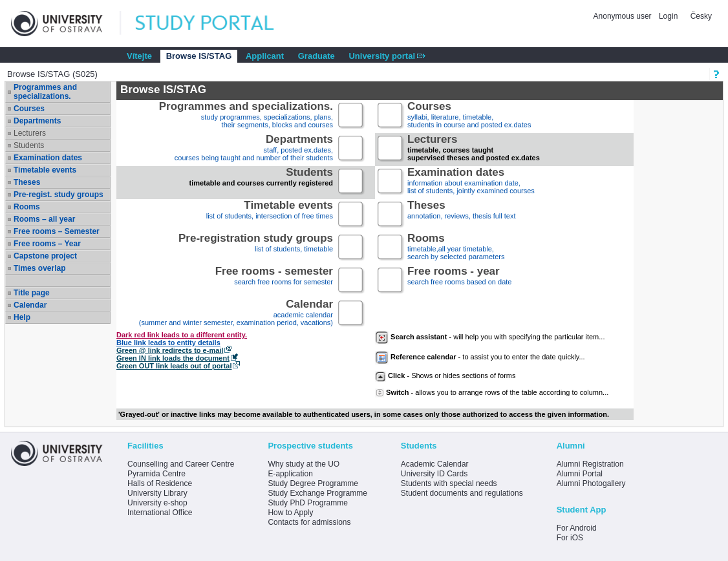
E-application (290, 474)
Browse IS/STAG (199, 56)
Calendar (30, 305)
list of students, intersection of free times (270, 215)
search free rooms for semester (274, 281)
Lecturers (30, 133)
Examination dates (48, 158)
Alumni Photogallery (591, 483)
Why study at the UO (304, 464)
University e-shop (157, 503)
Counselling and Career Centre (181, 464)
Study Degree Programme (313, 483)
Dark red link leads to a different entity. (182, 335)
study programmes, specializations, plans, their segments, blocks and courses (246, 116)
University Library (157, 493)
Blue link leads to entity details (168, 343)
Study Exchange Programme (317, 493)
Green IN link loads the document (173, 358)
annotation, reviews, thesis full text (462, 215)
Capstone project (45, 256)
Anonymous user (624, 16)
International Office (160, 513)
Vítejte (139, 56)
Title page (32, 293)
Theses (27, 182)
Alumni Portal (580, 474)
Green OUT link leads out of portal (174, 366)
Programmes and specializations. (45, 92)
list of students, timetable (256, 248)
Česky (701, 16)
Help (22, 317)
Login (668, 16)
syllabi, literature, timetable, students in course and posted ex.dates (469, 116)
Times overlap (39, 268)
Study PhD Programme (307, 503)
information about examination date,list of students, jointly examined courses (471, 182)
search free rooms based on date (459, 281)
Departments (37, 121)
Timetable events (45, 170)
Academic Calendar (435, 464)
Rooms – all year (44, 219)
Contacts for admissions (309, 522)
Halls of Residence (160, 483)
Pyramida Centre (156, 474)
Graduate (316, 56)
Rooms (27, 207)
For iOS (570, 538)
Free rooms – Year (47, 244)
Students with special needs (449, 483)
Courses (29, 109)
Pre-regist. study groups (59, 195)
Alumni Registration (590, 464)
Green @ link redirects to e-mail (170, 350)
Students (29, 145)
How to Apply (290, 513)
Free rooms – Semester (57, 231)
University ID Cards (434, 474)
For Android (577, 528)
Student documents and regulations (462, 493)
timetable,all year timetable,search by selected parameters (456, 248)
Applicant (265, 56)
